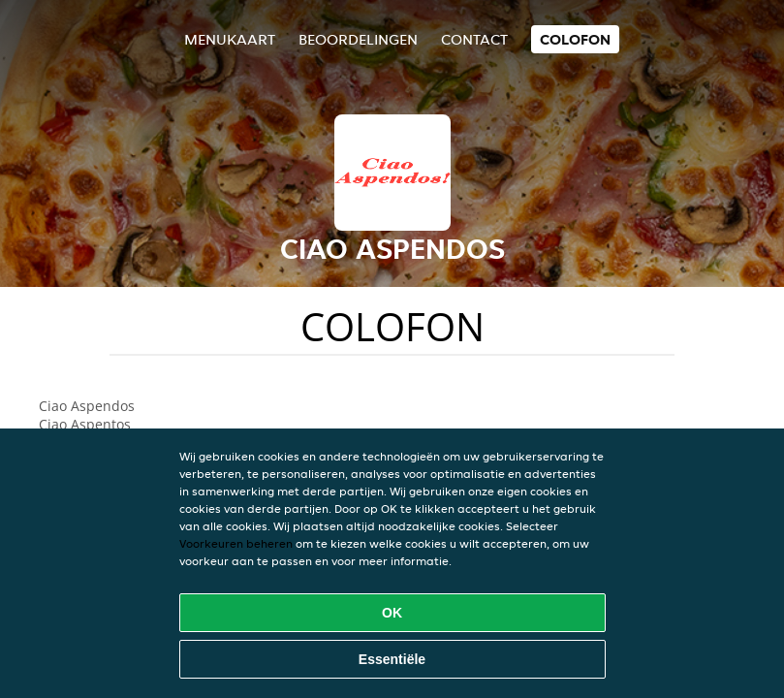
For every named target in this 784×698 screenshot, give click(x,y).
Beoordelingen (358, 39)
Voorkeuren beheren (236, 543)
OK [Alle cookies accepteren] (392, 613)
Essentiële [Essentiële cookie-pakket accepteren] (392, 659)
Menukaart (230, 39)
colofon (575, 39)
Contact (474, 39)
